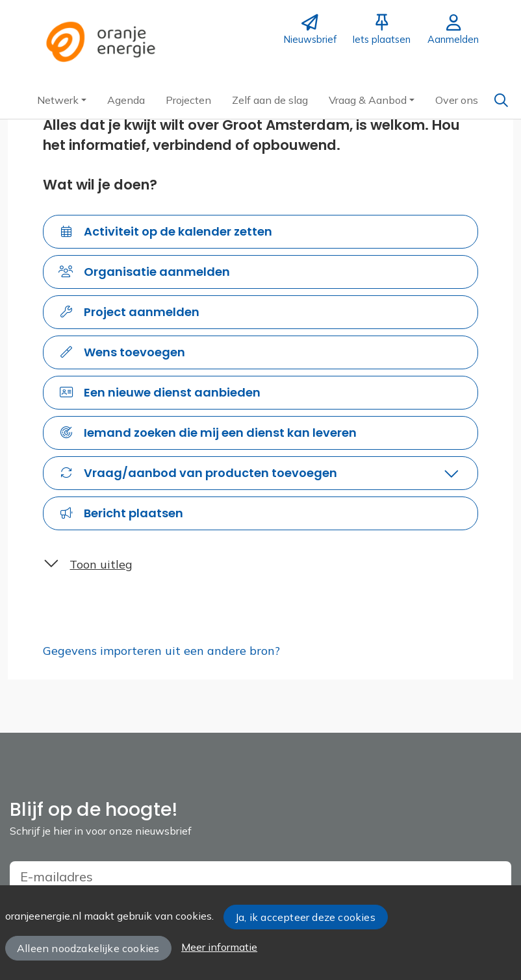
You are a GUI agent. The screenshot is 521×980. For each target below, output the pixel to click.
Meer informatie (219, 947)
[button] (62, 100)
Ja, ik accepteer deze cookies (305, 917)
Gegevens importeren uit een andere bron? (161, 651)
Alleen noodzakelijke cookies (88, 948)
